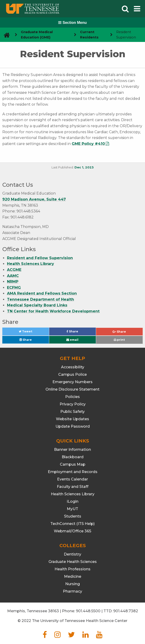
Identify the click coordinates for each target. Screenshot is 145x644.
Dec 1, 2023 (84, 167)
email (72, 340)
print (119, 340)
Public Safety (72, 412)
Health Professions (72, 569)
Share (80, 333)
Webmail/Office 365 (72, 531)
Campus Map (73, 464)
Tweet (31, 333)
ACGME (14, 270)
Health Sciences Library (31, 264)
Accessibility (73, 367)
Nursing (72, 584)
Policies (72, 397)
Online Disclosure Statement (72, 389)
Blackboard (73, 457)
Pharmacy (72, 591)
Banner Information (72, 450)
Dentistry (72, 554)
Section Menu (72, 23)
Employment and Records (73, 472)
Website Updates (72, 419)
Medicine (73, 576)
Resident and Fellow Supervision (40, 258)
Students (73, 516)
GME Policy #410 (88, 144)
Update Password (73, 426)
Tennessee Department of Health (40, 299)
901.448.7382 (126, 611)
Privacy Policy (73, 404)
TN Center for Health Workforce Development (53, 311)
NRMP (13, 282)
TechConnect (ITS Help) (72, 524)
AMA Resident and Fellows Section (42, 293)
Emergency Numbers (72, 382)
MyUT (72, 509)
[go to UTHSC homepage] (5, 35)
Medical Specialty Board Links (37, 305)
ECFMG (14, 288)
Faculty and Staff (73, 487)
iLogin (73, 501)
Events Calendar (72, 479)
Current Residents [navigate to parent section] (89, 35)
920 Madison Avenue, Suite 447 (34, 199)
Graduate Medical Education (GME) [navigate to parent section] (37, 35)
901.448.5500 (88, 611)
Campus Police (72, 374)
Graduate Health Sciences (73, 562)
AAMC (13, 276)
